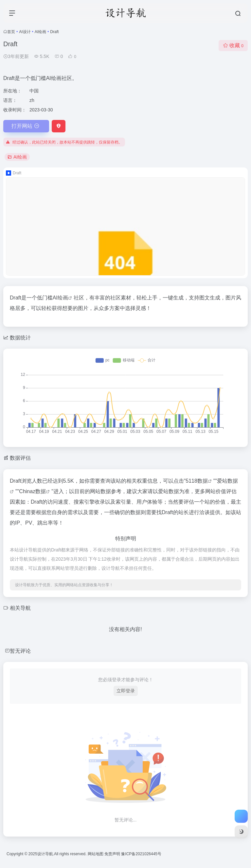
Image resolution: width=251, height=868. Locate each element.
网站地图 (96, 854)
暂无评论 (20, 651)
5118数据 (197, 481)
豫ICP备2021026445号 (141, 854)
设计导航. (46, 854)
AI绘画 (40, 32)
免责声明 (113, 854)
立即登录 (126, 691)
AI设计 (25, 32)
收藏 (233, 45)
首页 (11, 32)
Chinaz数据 (32, 491)
